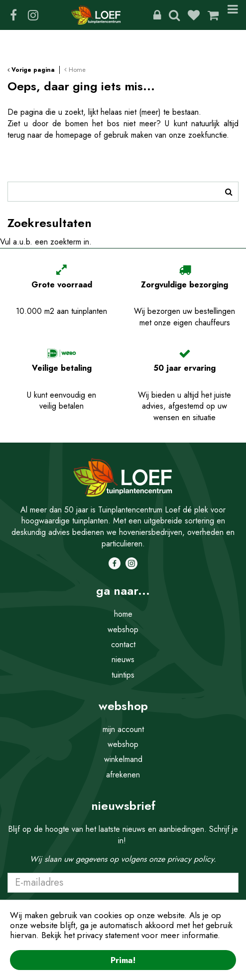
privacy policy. (192, 859)
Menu (233, 15)
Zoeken (174, 15)
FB (13, 15)
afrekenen (123, 775)
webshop (123, 629)
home (123, 614)
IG (33, 15)
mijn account (123, 729)
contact (123, 644)
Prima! (123, 960)
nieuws (123, 659)
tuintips (123, 675)
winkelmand (123, 759)
